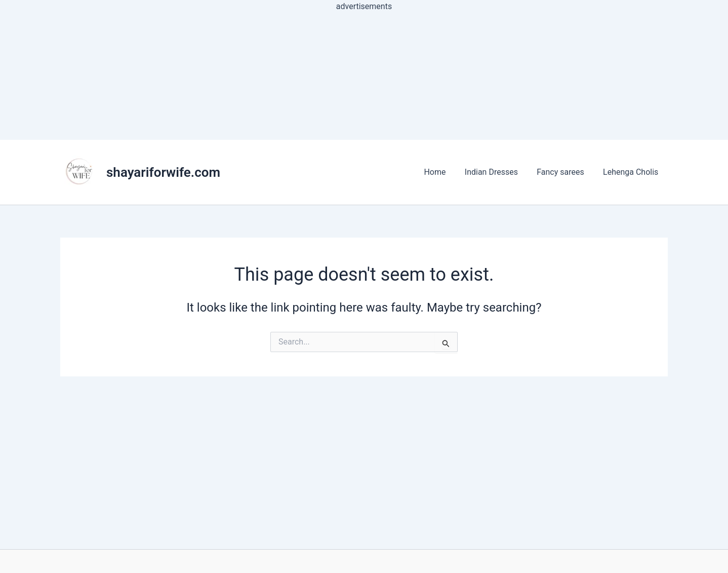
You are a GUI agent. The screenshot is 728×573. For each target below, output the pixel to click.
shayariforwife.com (163, 172)
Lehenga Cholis (632, 172)
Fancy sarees (564, 172)
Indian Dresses (498, 172)
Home (444, 172)
